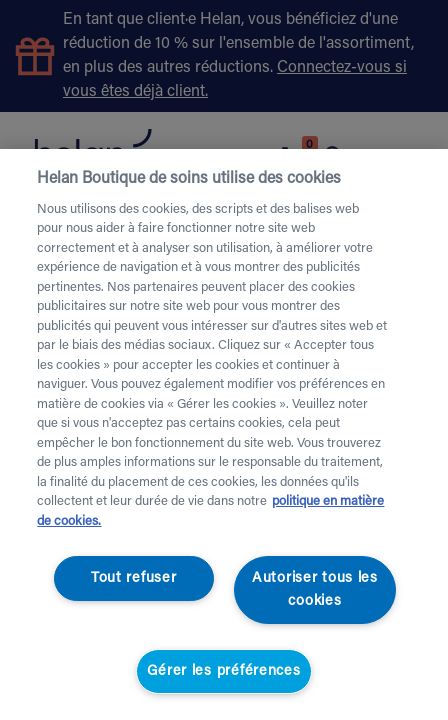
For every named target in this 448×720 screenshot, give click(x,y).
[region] (224, 434)
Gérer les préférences (223, 671)
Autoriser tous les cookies (315, 590)
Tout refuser (134, 578)
